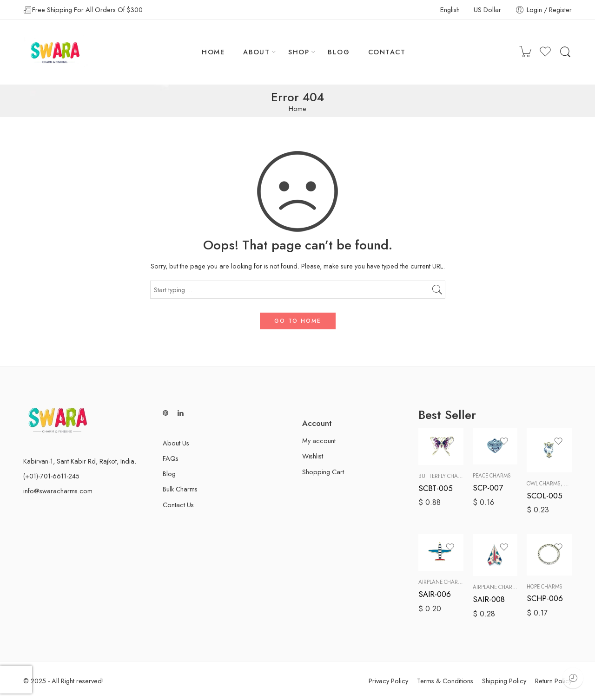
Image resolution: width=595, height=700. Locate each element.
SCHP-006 (545, 598)
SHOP (299, 52)
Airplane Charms (442, 582)
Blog (169, 474)
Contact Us (178, 505)
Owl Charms (544, 484)
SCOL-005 (545, 496)
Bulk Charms (180, 489)
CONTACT (387, 52)
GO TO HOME (298, 321)
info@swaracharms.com (58, 491)
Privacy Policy (388, 681)
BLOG (339, 52)
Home (297, 109)
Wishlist (313, 456)
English (450, 10)
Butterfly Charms (443, 476)
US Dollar (487, 10)
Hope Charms (545, 587)
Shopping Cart (323, 472)
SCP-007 (488, 488)
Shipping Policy (504, 681)
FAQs (171, 458)
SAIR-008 (489, 599)
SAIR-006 (435, 594)
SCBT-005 (436, 488)
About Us (176, 443)
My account (319, 441)
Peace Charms (492, 476)
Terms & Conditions (445, 681)
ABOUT (256, 52)
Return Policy (553, 681)
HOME (213, 52)
